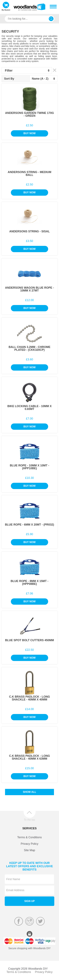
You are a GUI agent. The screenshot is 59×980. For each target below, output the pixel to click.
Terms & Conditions (29, 837)
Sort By (9, 79)
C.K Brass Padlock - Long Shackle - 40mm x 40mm (30, 698)
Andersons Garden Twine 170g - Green (29, 114)
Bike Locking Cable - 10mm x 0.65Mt (29, 408)
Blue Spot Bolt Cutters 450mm (29, 640)
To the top (29, 820)
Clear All (55, 70)
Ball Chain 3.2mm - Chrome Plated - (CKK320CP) (30, 348)
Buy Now (29, 133)
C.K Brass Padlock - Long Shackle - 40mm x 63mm (30, 757)
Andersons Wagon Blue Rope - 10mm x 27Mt (29, 289)
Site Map (29, 850)
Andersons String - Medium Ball (29, 174)
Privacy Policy (29, 844)
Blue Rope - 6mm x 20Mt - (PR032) (29, 525)
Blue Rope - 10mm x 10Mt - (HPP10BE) (29, 467)
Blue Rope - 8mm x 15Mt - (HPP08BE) (29, 582)
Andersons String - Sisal (29, 231)
